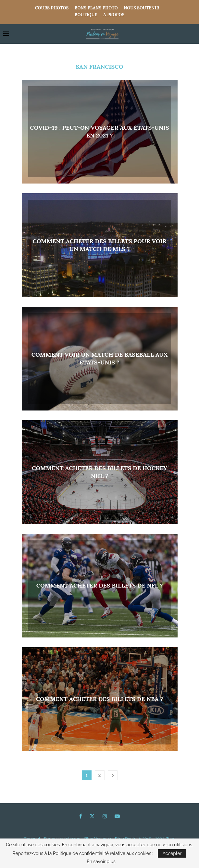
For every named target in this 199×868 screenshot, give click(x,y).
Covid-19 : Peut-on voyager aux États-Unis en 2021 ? (99, 131)
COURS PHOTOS (52, 8)
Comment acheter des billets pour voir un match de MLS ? (99, 245)
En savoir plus (101, 862)
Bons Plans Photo (96, 8)
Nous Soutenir (141, 8)
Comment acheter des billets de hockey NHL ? (99, 472)
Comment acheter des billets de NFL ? (100, 585)
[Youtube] (117, 816)
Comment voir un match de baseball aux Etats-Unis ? (100, 358)
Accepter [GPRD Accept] (172, 853)
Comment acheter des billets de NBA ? (99, 699)
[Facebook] (81, 816)
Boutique (86, 15)
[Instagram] (105, 816)
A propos (114, 15)
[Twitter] (92, 816)
